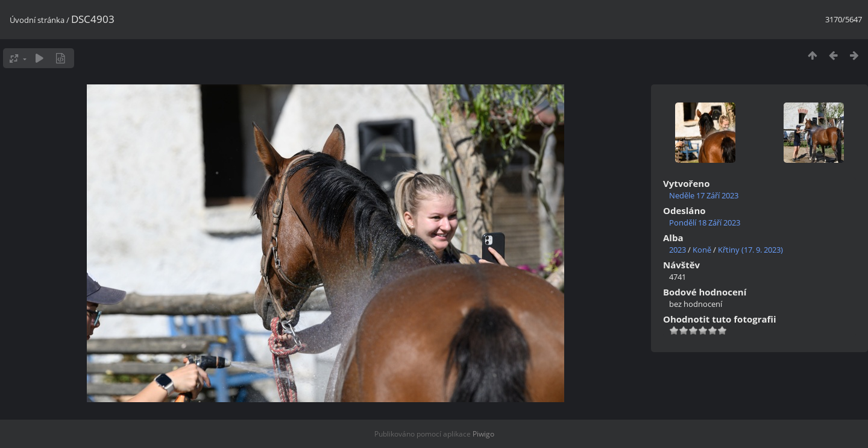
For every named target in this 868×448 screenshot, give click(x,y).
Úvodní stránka (37, 20)
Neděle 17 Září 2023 (704, 195)
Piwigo (483, 434)
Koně (702, 250)
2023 (678, 250)
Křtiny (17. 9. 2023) (750, 250)
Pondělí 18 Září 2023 (705, 222)
